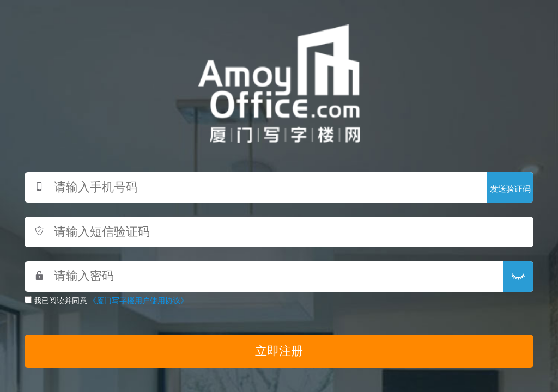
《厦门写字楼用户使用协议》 (138, 301)
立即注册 (279, 351)
